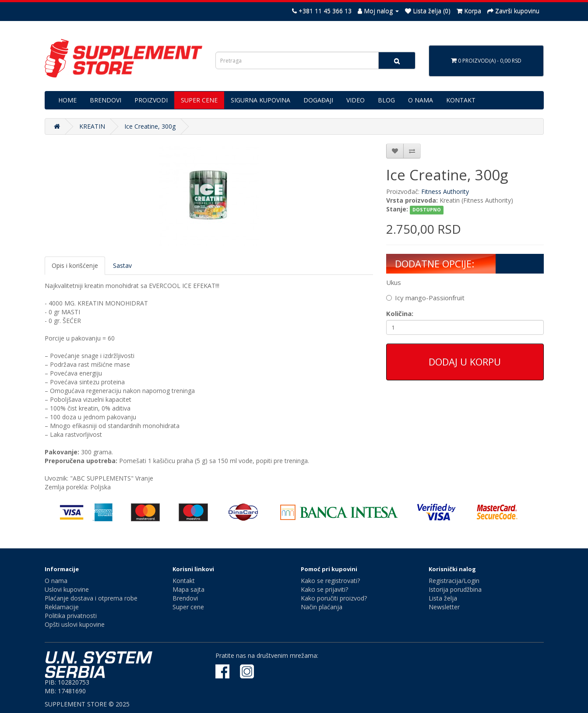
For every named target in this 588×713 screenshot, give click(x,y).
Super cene (188, 607)
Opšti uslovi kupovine (75, 624)
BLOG (386, 100)
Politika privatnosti (71, 616)
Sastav (122, 265)
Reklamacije (62, 607)
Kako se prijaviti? (324, 589)
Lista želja (443, 598)
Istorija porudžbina (455, 589)
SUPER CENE (199, 100)
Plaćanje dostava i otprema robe (91, 598)
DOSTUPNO (427, 210)
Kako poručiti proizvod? (334, 598)
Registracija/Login (454, 581)
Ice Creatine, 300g (150, 126)
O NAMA (421, 100)
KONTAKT (461, 100)
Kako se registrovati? (330, 581)
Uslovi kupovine (67, 589)
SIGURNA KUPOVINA (261, 100)
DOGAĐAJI (318, 100)
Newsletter (444, 607)
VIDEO (356, 100)
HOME (67, 100)
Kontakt (184, 581)
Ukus (394, 282)
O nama (56, 581)
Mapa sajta (188, 589)
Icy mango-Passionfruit (425, 298)
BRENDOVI (106, 100)
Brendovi (185, 598)
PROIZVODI (151, 100)
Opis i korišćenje (75, 265)
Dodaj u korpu (465, 362)
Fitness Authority (445, 191)
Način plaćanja (322, 607)
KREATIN (92, 126)
